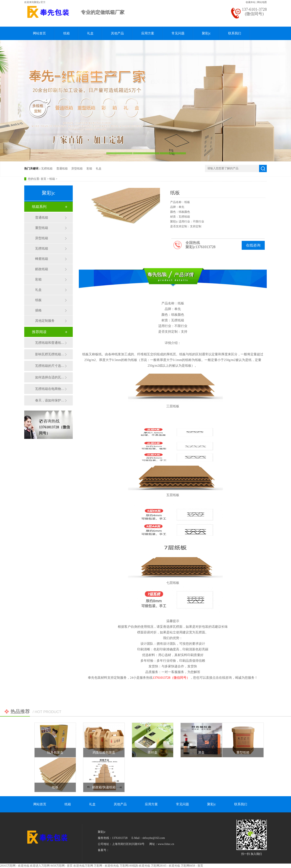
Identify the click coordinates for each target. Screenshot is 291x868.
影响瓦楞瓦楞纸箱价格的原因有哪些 (50, 354)
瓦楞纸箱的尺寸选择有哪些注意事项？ (50, 366)
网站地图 (262, 2)
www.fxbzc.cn (166, 844)
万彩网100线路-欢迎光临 (135, 866)
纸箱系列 (39, 207)
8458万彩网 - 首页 (62, 866)
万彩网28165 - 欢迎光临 (166, 866)
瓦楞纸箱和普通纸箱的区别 (50, 343)
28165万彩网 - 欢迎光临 (15, 866)
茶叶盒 (153, 752)
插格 (38, 310)
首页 (43, 179)
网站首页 (39, 33)
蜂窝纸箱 (42, 259)
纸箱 (66, 33)
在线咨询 (253, 245)
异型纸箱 (77, 169)
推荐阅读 (39, 332)
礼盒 (90, 33)
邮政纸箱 (42, 269)
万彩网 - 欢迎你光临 (106, 866)
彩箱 (89, 169)
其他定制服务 (45, 321)
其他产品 (117, 33)
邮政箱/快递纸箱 (104, 787)
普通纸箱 (62, 169)
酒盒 (201, 752)
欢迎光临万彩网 (83, 866)
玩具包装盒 (55, 752)
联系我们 (235, 33)
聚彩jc (206, 33)
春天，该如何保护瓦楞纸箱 (50, 400)
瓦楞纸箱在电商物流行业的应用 (50, 389)
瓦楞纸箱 (47, 169)
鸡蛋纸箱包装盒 (104, 752)
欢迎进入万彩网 (40, 866)
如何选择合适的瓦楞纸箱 (50, 377)
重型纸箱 (42, 228)
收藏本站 (251, 2)
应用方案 (148, 33)
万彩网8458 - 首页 (192, 866)
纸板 (38, 300)
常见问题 (178, 33)
